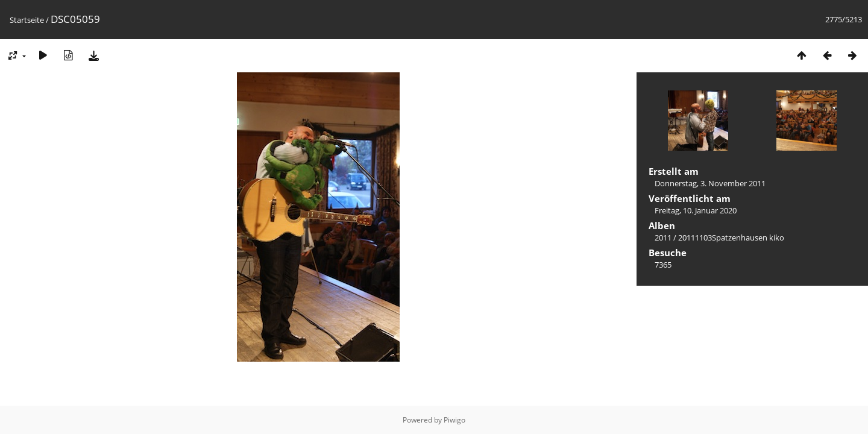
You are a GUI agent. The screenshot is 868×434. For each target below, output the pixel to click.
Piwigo (454, 420)
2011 (663, 237)
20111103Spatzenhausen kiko (731, 237)
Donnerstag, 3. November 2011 (710, 183)
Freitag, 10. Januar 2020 (696, 210)
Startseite (27, 20)
